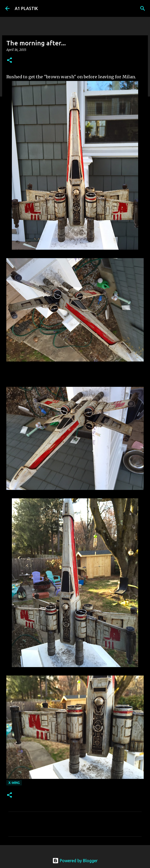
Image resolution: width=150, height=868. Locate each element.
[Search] (143, 8)
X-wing (14, 783)
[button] (9, 61)
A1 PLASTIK (26, 8)
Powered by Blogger (75, 861)
